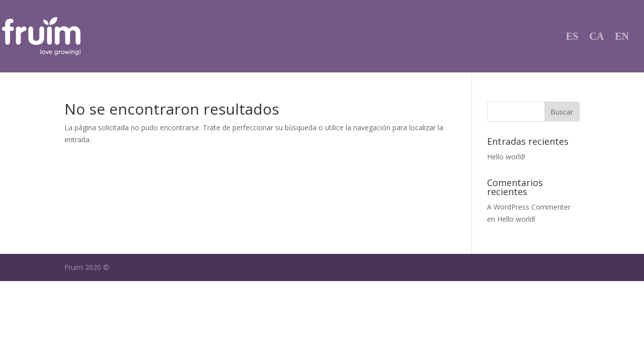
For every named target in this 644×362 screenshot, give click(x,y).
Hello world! (506, 157)
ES (572, 37)
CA (596, 37)
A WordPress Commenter (529, 207)
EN (622, 37)
